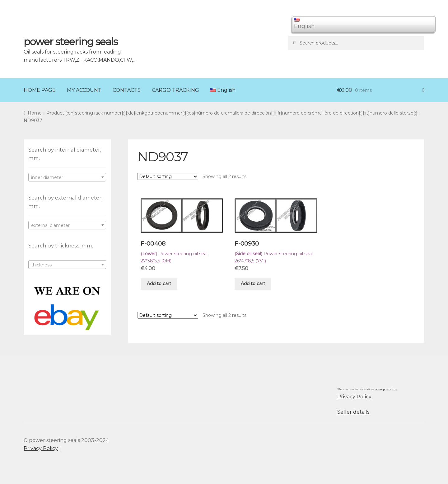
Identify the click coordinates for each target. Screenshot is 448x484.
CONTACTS (127, 90)
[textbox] (67, 177)
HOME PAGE (40, 90)
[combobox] (67, 177)
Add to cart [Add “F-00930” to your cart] (253, 284)
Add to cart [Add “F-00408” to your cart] (159, 284)
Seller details (353, 412)
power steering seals (71, 42)
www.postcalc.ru (386, 389)
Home (35, 113)
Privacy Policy (354, 397)
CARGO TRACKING (175, 90)
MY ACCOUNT (84, 90)
